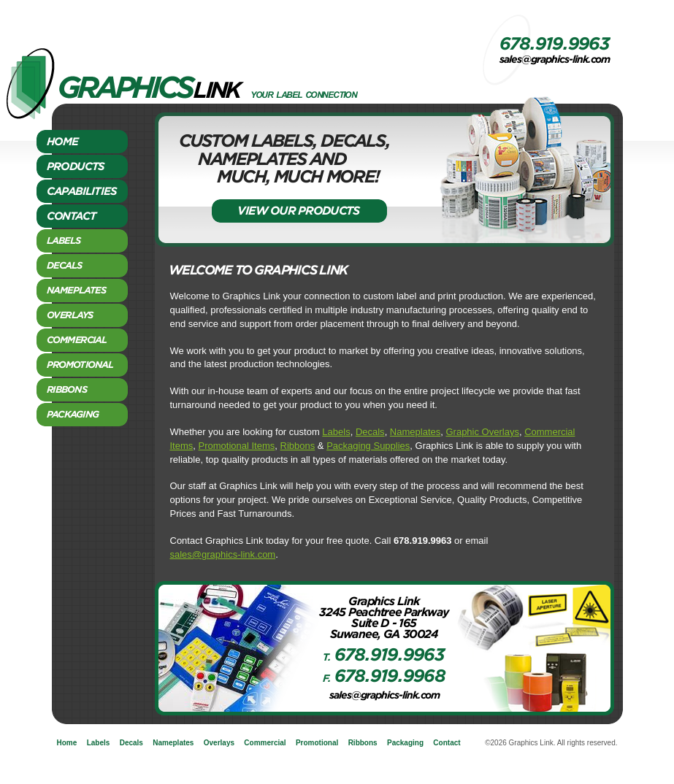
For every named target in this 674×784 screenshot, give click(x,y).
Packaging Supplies (368, 446)
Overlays (219, 743)
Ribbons (298, 446)
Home (67, 743)
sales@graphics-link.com (223, 554)
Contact (447, 743)
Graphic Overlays (482, 432)
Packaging (405, 743)
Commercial (265, 743)
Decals (370, 432)
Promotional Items (237, 446)
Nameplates (415, 432)
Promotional (317, 743)
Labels (336, 432)
